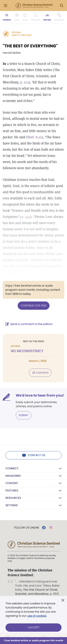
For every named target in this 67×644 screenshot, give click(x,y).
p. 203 (24, 82)
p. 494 (26, 217)
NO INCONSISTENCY (27, 351)
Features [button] (12, 491)
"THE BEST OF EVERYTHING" (30, 46)
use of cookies (37, 616)
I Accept (33, 627)
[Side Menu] (5, 6)
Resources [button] (13, 498)
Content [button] (12, 483)
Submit (24, 415)
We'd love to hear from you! (40, 395)
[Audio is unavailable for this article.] (17, 17)
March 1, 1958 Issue (22, 35)
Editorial (16, 32)
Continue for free (34, 306)
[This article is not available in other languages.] (59, 17)
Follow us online (27, 528)
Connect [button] (12, 468)
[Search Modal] (62, 6)
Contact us (33, 455)
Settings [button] (12, 505)
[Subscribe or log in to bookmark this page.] (36, 17)
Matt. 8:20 (34, 137)
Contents (40, 373)
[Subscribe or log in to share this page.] (25, 17)
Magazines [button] (13, 476)
